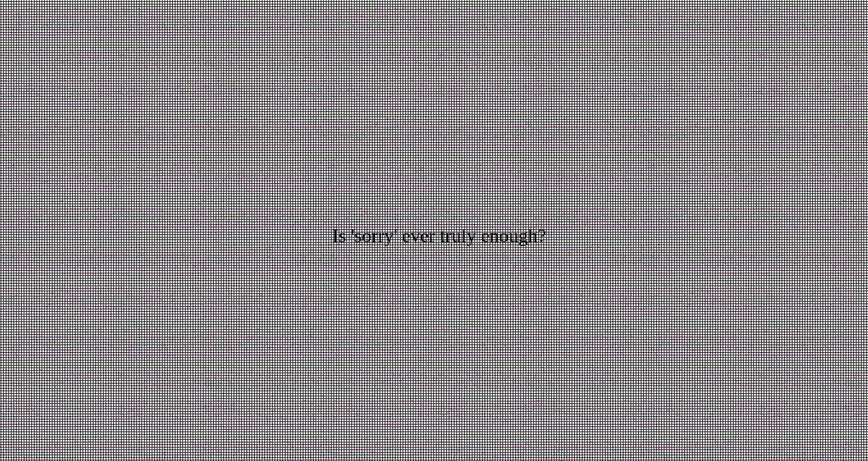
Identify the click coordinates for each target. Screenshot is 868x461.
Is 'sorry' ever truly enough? (439, 235)
